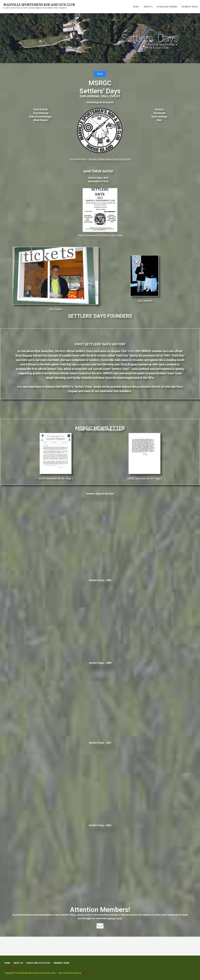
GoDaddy (86, 973)
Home (136, 6)
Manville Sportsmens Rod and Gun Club (39, 5)
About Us (148, 6)
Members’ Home (190, 6)
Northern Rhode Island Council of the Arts (110, 159)
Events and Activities (167, 6)
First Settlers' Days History (100, 344)
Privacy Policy (11, 968)
